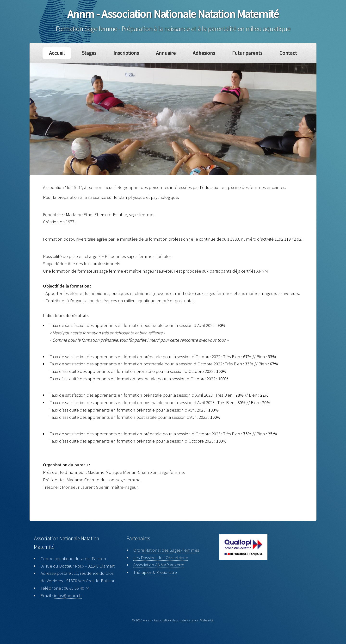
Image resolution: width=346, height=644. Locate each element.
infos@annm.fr (68, 596)
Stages (91, 53)
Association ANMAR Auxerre (159, 565)
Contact (285, 53)
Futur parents (245, 53)
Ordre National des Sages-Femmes (166, 550)
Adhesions (203, 53)
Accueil (60, 53)
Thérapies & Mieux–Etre (155, 572)
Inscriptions (128, 53)
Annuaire (166, 53)
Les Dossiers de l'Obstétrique (161, 558)
